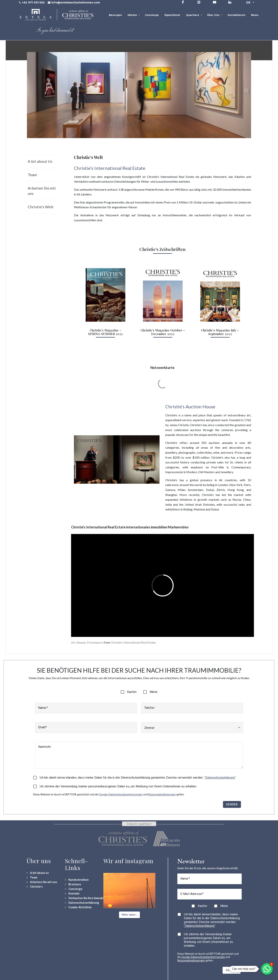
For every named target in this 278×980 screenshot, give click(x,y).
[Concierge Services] (74, 889)
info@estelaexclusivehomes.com (76, 2)
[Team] (32, 877)
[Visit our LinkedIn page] (230, 2)
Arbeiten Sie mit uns (42, 191)
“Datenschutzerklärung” (220, 778)
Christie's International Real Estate (133, 642)
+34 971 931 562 (33, 2)
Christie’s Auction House (190, 407)
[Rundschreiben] (77, 880)
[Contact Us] (72, 893)
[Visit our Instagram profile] (199, 2)
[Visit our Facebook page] (183, 2)
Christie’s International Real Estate (110, 168)
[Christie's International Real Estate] (35, 887)
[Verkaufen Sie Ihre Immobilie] (86, 898)
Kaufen (132, 692)
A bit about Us (40, 161)
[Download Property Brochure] (73, 884)
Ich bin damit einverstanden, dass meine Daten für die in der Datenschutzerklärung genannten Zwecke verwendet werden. (138, 778)
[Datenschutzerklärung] (82, 903)
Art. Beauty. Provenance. (87, 642)
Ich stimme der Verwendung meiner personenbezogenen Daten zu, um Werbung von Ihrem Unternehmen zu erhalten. (118, 786)
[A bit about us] (38, 873)
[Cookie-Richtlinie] (78, 907)
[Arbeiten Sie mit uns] (42, 882)
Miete (154, 692)
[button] (129, 915)
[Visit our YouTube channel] (214, 2)
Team (32, 175)
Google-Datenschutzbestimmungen (121, 794)
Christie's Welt (41, 207)
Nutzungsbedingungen (162, 794)
